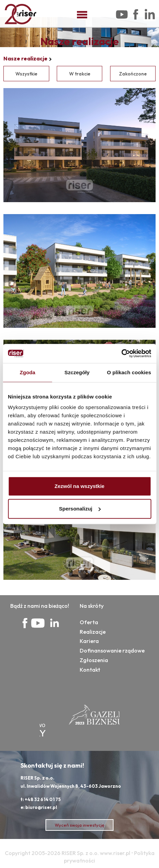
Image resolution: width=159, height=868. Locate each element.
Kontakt (90, 670)
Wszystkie (26, 74)
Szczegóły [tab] (77, 372)
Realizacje (93, 632)
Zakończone (133, 74)
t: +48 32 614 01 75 (41, 799)
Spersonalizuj (80, 509)
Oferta (89, 622)
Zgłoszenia (94, 660)
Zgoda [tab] (28, 372)
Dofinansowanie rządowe (112, 650)
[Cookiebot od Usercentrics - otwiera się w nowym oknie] (121, 353)
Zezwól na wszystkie (80, 486)
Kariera (89, 641)
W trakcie (80, 74)
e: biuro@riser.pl (39, 807)
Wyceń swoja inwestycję (79, 825)
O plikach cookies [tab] (129, 372)
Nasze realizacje (25, 58)
